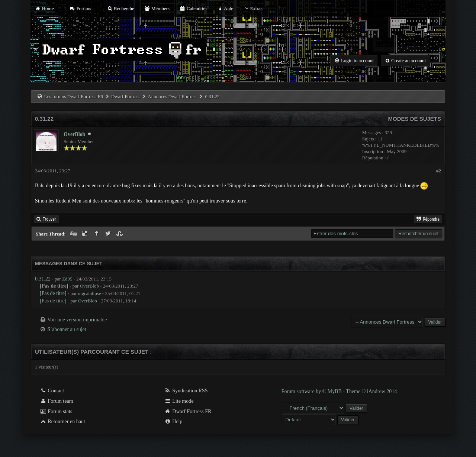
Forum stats (56, 411)
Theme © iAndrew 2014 (371, 391)
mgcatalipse (89, 293)
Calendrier (193, 8)
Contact (52, 391)
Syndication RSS (186, 391)
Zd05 (67, 279)
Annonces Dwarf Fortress (173, 96)
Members (157, 8)
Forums (80, 8)
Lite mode (179, 401)
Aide (225, 8)
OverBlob (74, 134)
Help (173, 422)
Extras (253, 8)
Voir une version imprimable (77, 320)
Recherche (120, 8)
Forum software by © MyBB (312, 391)
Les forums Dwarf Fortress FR (74, 96)
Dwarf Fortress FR (188, 411)
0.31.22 (43, 279)
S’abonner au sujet (67, 329)
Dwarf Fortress (126, 96)
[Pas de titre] (53, 293)
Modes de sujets (414, 119)
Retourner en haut (62, 422)
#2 (439, 171)
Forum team (57, 401)
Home (44, 8)
